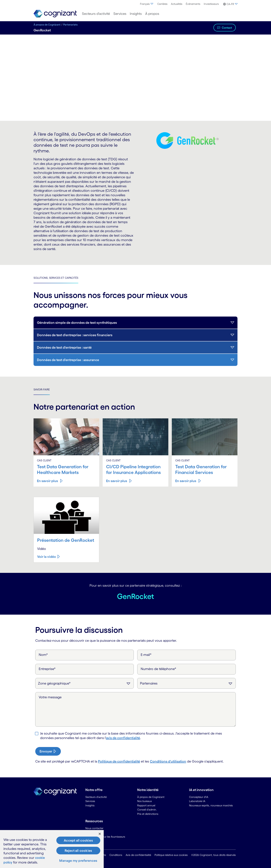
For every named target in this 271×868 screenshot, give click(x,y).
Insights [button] (136, 14)
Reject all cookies (78, 851)
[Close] (100, 834)
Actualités (177, 4)
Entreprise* (47, 668)
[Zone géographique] (85, 683)
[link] (55, 14)
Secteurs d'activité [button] (96, 14)
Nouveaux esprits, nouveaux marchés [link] (211, 805)
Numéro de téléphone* (158, 668)
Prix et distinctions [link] (148, 814)
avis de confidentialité (123, 738)
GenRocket (136, 596)
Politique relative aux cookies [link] (171, 855)
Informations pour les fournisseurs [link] (105, 837)
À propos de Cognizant (47, 25)
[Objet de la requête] (186, 683)
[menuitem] (147, 4)
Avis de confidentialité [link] (138, 855)
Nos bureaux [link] (144, 801)
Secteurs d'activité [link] (96, 797)
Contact (227, 28)
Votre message (50, 697)
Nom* (43, 654)
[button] (230, 4)
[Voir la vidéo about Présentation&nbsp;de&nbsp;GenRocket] (49, 556)
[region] (52, 849)
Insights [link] (90, 805)
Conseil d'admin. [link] (147, 809)
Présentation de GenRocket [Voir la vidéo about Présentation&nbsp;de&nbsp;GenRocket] (66, 540)
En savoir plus (47, 481)
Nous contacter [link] (94, 828)
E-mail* (146, 654)
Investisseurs (211, 4)
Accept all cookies (78, 841)
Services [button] (120, 14)
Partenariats (70, 25)
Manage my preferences (78, 861)
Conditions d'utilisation (168, 761)
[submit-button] (48, 751)
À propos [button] (152, 14)
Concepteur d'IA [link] (199, 797)
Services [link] (90, 801)
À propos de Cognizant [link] (151, 797)
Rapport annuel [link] (146, 805)
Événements (193, 4)
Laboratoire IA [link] (197, 801)
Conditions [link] (116, 855)
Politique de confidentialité (119, 761)
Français (147, 4)
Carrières (162, 4)
